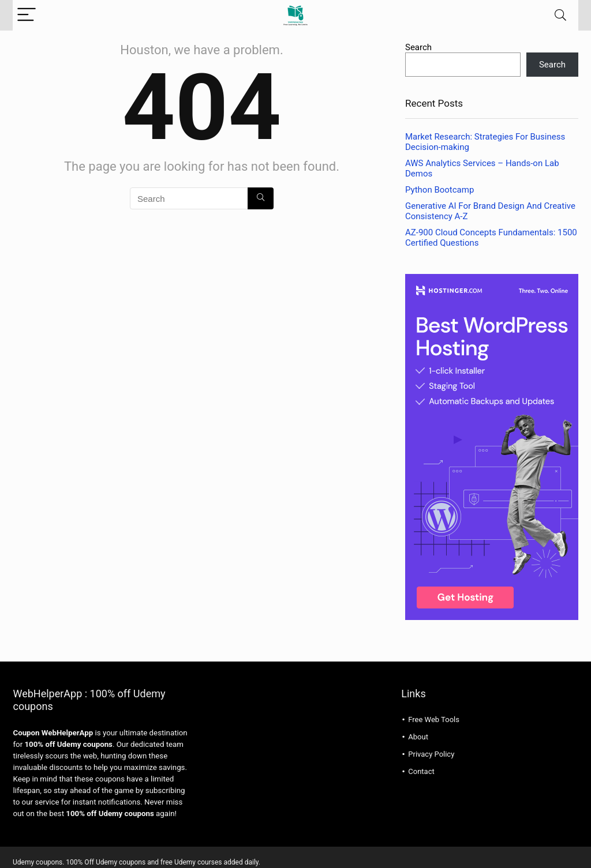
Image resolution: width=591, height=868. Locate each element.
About (418, 737)
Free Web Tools (434, 719)
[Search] (560, 15)
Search (418, 47)
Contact (421, 771)
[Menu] (27, 15)
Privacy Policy (431, 754)
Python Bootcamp (439, 190)
